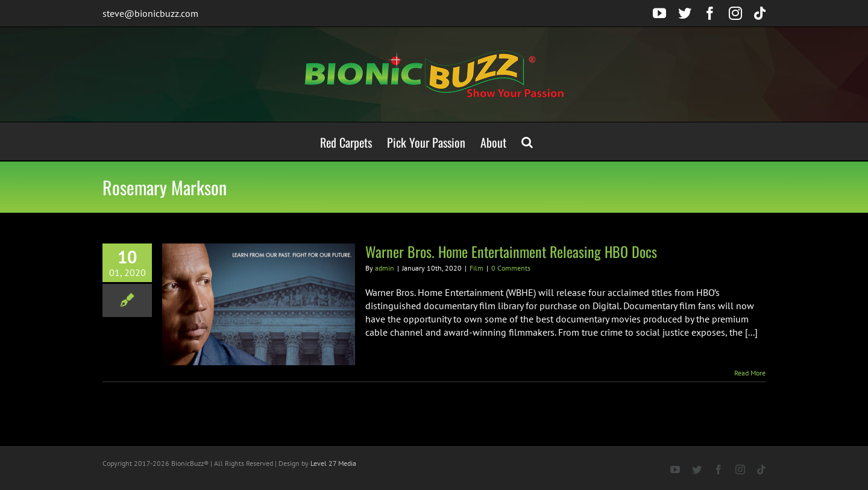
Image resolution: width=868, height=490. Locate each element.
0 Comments (511, 268)
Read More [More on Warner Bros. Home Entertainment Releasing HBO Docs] (750, 373)
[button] (527, 141)
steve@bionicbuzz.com (150, 13)
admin (385, 268)
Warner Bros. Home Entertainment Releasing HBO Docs (511, 251)
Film (476, 268)
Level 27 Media (333, 463)
